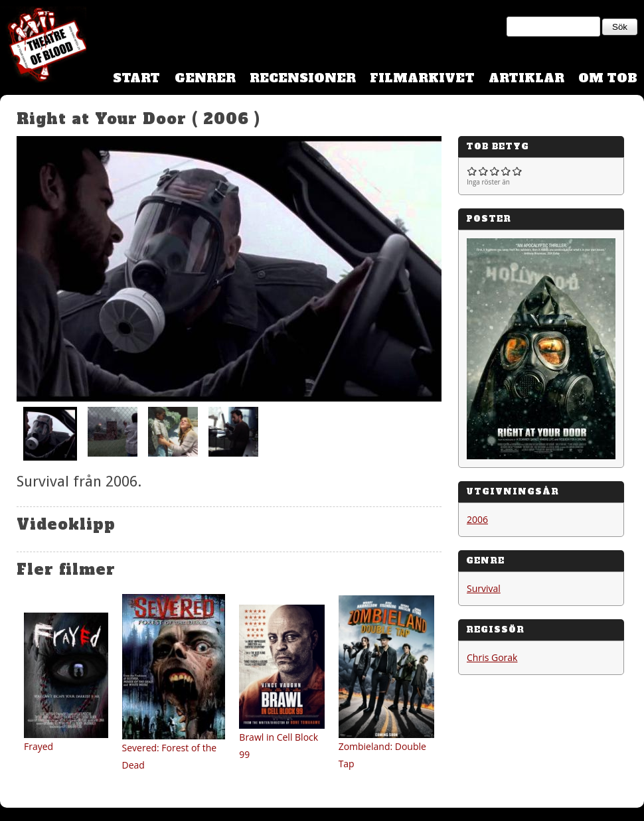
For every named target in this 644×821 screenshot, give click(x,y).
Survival (484, 588)
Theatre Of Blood (43, 46)
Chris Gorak (492, 657)
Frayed (39, 746)
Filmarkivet (422, 78)
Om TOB (608, 78)
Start (136, 78)
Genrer (205, 78)
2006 (477, 519)
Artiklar (526, 78)
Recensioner (303, 78)
